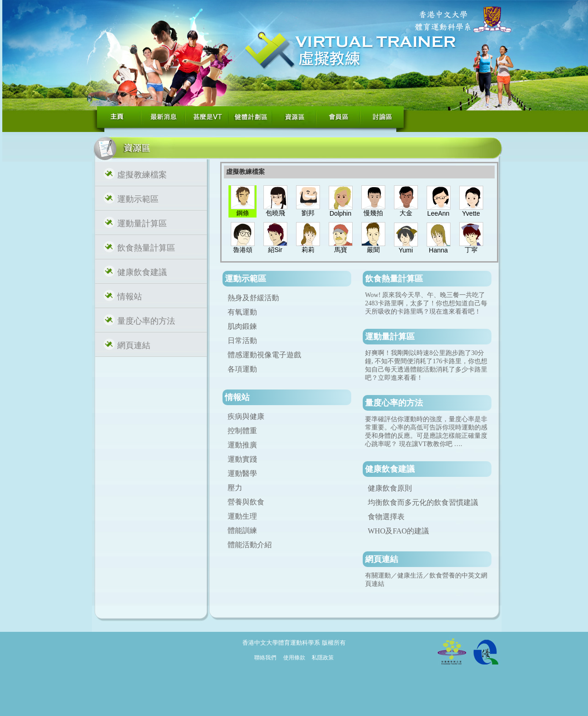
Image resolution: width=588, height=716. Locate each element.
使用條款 (294, 658)
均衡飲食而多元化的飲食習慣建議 (423, 502)
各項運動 (242, 369)
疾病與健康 (246, 416)
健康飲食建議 (142, 272)
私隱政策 (323, 658)
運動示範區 (138, 199)
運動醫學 (242, 473)
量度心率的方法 (146, 321)
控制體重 (242, 431)
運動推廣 (242, 445)
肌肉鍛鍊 (242, 326)
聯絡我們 (265, 658)
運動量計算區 (142, 223)
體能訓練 (242, 530)
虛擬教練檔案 (142, 175)
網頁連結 (134, 345)
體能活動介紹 (250, 545)
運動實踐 (242, 459)
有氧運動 (242, 312)
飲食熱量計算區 (146, 248)
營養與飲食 (246, 502)
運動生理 (242, 516)
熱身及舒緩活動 (253, 298)
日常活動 (242, 341)
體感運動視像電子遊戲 (264, 355)
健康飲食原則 (390, 488)
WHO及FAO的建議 (398, 531)
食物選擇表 (386, 517)
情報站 (130, 297)
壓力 (235, 488)
